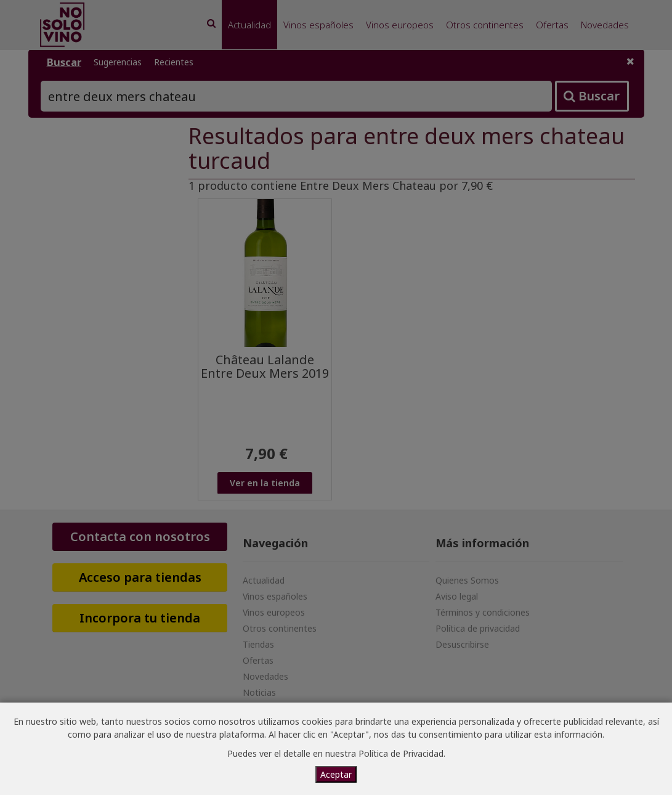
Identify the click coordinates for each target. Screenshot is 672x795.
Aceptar (336, 774)
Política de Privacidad (401, 753)
